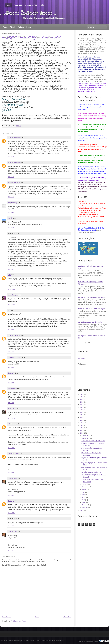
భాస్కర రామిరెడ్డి (13, 203)
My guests (81, 358)
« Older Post (67, 617)
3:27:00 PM (11, 383)
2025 (82, 397)
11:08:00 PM (12, 418)
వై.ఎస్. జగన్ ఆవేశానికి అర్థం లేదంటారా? (93, 441)
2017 (82, 415)
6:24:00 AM (11, 157)
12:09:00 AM (11, 526)
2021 (82, 405)
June (83, 495)
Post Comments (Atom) (18, 621)
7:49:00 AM (11, 197)
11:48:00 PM (12, 513)
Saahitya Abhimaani (14, 138)
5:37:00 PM (11, 495)
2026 (82, 394)
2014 (82, 423)
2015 (82, 420)
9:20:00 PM (11, 473)
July (83, 492)
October (84, 484)
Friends (13, 27)
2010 (82, 433)
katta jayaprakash (14, 453)
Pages (29, 27)
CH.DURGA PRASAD (15, 358)
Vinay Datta (12, 409)
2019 (82, 410)
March (84, 502)
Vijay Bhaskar (12, 388)
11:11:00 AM (11, 305)
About (5, 27)
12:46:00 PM (12, 448)
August (84, 489)
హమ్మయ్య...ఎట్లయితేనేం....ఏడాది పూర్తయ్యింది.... (92, 309)
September (85, 487)
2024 (82, 399)
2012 (82, 428)
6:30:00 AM (11, 177)
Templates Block (59, 641)
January (84, 508)
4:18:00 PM (11, 403)
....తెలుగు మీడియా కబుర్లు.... (29, 13)
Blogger (88, 641)
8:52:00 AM (11, 212)
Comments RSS (31, 5)
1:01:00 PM (11, 329)
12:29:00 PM (12, 551)
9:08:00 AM (11, 269)
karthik (10, 218)
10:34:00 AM (11, 289)
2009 (82, 510)
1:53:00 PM (11, 352)
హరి (9, 310)
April (83, 500)
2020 (82, 407)
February (85, 505)
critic (9, 275)
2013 (82, 425)
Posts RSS (18, 5)
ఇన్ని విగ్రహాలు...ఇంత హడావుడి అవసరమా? (91, 322)
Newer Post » (6, 617)
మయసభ (11, 373)
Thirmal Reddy (13, 478)
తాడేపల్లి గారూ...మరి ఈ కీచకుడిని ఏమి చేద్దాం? (92, 297)
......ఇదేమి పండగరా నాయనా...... (91, 472)
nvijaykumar (12, 424)
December (85, 436)
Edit (42, 5)
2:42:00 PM (11, 367)
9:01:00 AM (11, 228)
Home (8, 5)
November (85, 438)
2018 (82, 412)
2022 (82, 402)
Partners (21, 27)
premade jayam (13, 295)
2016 (82, 417)
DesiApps (11, 501)
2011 (82, 430)
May (83, 497)
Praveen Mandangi (14, 183)
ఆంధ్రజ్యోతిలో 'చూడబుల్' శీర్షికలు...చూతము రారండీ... (33, 37)
